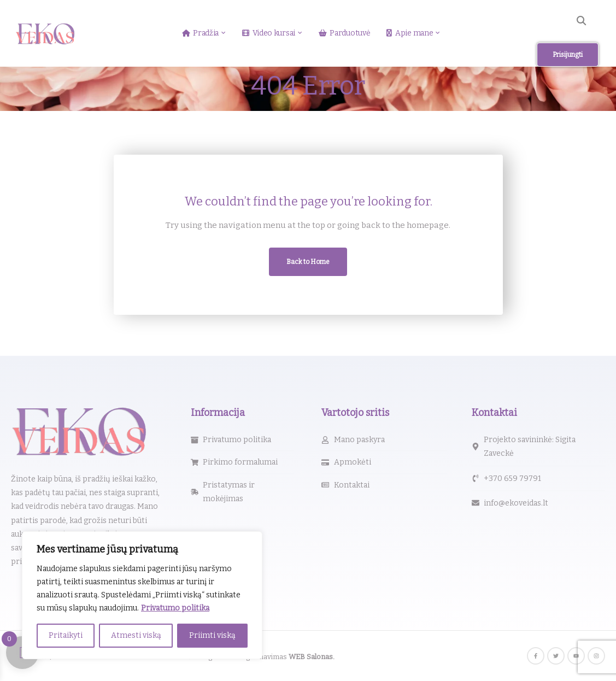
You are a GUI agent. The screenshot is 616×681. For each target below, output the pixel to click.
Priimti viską (212, 635)
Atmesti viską (136, 635)
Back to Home (308, 262)
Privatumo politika (175, 608)
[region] (142, 595)
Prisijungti (568, 55)
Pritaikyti (66, 635)
